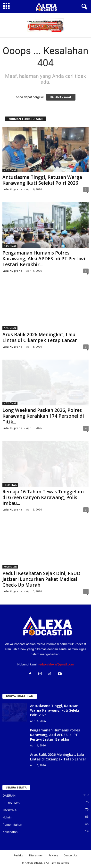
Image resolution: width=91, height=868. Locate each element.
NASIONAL (10, 170)
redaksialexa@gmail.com (56, 664)
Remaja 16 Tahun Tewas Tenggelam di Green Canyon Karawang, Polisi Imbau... (43, 497)
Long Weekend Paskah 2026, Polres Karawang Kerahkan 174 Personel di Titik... (43, 416)
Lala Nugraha (12, 189)
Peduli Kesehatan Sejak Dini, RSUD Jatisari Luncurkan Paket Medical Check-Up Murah (41, 579)
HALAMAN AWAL (61, 97)
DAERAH (9, 796)
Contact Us (70, 855)
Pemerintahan (12, 825)
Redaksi (19, 855)
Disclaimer (36, 855)
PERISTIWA (10, 485)
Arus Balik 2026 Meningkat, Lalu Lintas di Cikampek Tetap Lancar (40, 337)
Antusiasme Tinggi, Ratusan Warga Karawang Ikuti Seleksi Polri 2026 (42, 180)
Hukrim (7, 817)
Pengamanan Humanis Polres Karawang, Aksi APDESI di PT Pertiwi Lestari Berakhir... (44, 259)
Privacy (53, 855)
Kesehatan (10, 567)
